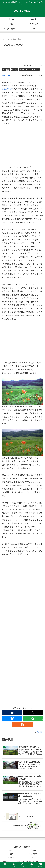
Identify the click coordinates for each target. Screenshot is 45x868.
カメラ (14, 70)
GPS (33, 857)
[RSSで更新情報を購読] (23, 724)
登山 (12, 854)
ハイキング (33, 854)
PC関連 (6, 70)
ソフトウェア (25, 70)
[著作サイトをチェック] (12, 712)
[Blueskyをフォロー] (12, 718)
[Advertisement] (22, 55)
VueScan (6, 75)
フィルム (36, 70)
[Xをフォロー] (33, 712)
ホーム (12, 850)
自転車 (33, 850)
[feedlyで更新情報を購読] (33, 718)
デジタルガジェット (12, 857)
